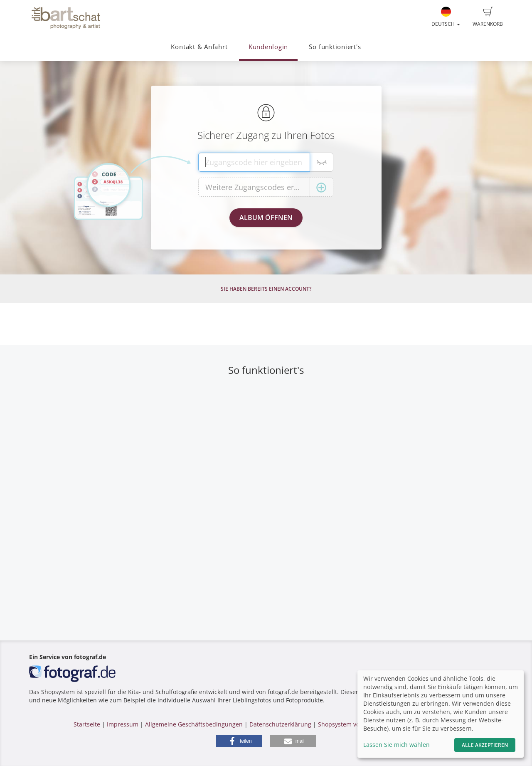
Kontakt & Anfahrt (199, 47)
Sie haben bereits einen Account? (266, 289)
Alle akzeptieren (485, 745)
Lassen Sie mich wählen (397, 745)
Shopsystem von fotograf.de (357, 724)
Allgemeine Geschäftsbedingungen (194, 724)
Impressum (123, 724)
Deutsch (446, 17)
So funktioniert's (335, 47)
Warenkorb (488, 17)
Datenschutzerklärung (280, 724)
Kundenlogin (268, 47)
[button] (239, 741)
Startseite (87, 724)
